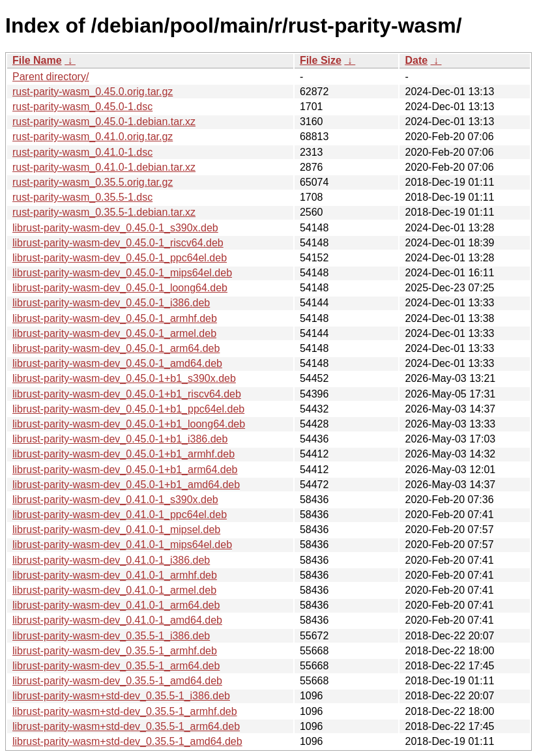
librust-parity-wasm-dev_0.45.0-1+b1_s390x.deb (124, 378)
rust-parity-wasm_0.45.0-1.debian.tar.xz (104, 122)
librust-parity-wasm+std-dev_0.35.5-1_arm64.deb (126, 726)
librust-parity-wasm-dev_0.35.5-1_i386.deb (111, 636)
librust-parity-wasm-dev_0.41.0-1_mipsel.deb (116, 530)
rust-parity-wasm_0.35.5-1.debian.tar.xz (104, 212)
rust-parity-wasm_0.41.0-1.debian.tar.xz (104, 167)
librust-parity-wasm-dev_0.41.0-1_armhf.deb (115, 575)
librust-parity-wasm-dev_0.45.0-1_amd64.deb (117, 363)
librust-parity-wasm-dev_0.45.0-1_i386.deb (111, 303)
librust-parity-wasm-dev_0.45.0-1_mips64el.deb (122, 273)
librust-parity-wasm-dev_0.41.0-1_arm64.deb (116, 605)
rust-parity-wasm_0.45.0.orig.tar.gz (93, 92)
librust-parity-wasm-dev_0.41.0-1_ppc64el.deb (120, 515)
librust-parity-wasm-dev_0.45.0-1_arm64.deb (116, 348)
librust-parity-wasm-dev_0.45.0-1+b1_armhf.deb (123, 454)
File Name (37, 60)
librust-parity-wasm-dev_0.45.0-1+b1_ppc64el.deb (128, 409)
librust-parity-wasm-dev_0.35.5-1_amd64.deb (117, 681)
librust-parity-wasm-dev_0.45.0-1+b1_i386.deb (120, 439)
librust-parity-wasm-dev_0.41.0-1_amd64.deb (117, 620)
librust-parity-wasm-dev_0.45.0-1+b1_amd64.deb (126, 485)
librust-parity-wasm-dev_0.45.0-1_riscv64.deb (118, 243)
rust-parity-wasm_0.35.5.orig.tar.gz (93, 182)
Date (416, 60)
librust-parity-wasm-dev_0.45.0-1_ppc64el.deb (120, 258)
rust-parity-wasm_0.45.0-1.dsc (82, 107)
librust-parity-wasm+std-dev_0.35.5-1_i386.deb (121, 696)
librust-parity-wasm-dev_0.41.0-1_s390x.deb (115, 500)
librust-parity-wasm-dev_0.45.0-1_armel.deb (114, 333)
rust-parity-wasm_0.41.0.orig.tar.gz (93, 137)
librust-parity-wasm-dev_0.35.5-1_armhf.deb (115, 651)
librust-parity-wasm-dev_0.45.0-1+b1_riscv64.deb (127, 394)
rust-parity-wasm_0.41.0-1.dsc (82, 152)
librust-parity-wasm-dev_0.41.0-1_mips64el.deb (122, 545)
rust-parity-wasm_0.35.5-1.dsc (82, 197)
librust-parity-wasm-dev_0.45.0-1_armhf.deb (115, 318)
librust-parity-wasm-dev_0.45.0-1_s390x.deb (115, 228)
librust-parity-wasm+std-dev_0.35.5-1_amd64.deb (127, 741)
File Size (321, 60)
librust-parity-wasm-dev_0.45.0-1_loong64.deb (120, 288)
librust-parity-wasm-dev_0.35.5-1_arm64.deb (116, 666)
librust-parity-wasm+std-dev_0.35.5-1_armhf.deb (125, 711)
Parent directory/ (51, 77)
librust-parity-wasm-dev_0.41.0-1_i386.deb (111, 560)
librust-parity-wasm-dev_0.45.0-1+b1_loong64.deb (129, 424)
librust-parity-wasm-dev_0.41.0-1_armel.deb (114, 590)
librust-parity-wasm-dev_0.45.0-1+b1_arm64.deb (125, 470)
